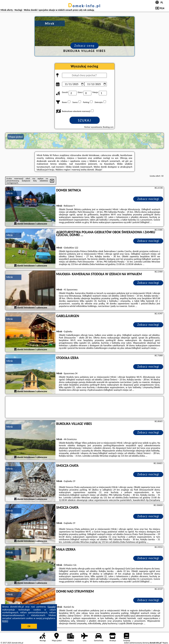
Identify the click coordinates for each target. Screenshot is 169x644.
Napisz (165, 643)
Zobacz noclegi (148, 199)
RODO (5, 621)
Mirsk (10, 193)
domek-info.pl (84, 6)
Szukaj (85, 120)
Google (52, 607)
